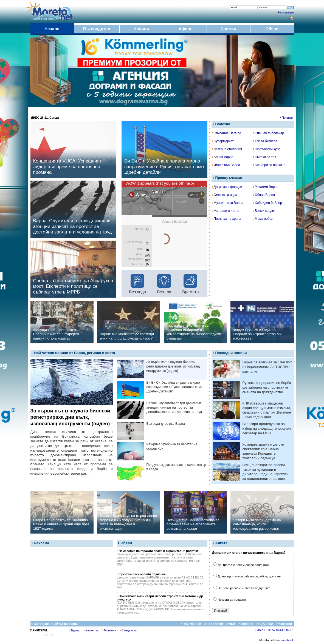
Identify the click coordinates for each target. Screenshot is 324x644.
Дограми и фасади (227, 187)
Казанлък (91, 630)
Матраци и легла (226, 211)
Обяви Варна (264, 195)
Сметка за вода (225, 195)
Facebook (287, 640)
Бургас (75, 630)
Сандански (128, 630)
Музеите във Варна (228, 203)
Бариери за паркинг (269, 165)
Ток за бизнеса (265, 141)
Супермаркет (223, 141)
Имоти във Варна (226, 165)
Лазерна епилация (227, 149)
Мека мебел (263, 219)
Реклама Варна (266, 187)
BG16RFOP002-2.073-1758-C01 (274, 630)
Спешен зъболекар (269, 133)
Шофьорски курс (267, 149)
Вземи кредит (264, 211)
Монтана (109, 630)
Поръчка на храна (227, 219)
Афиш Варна (223, 157)
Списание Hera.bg (227, 133)
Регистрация (286, 12)
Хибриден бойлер (268, 203)
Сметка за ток (265, 157)
